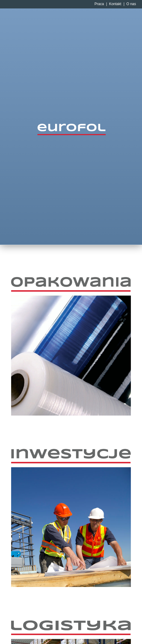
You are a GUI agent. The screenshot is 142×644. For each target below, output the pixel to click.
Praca (99, 4)
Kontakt (115, 4)
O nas (131, 4)
